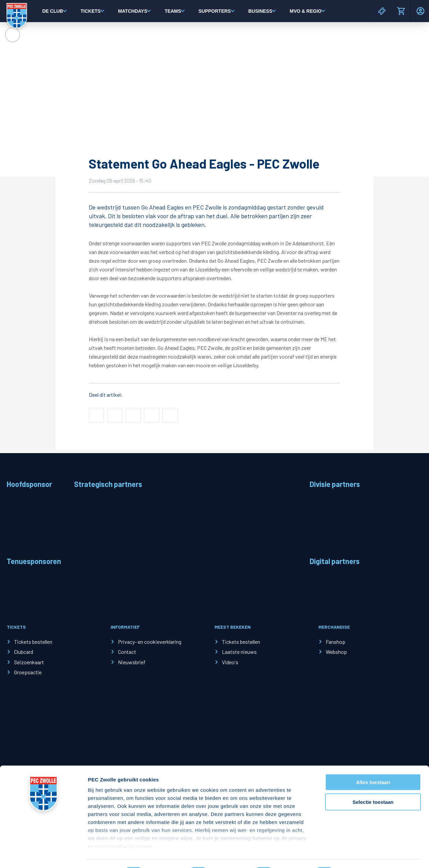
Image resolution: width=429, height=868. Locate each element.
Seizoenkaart (29, 662)
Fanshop (335, 642)
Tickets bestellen (33, 642)
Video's (230, 662)
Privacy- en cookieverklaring (150, 642)
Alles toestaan (373, 765)
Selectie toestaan (373, 784)
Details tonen (362, 855)
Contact (127, 652)
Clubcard (24, 652)
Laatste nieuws (239, 652)
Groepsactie (28, 672)
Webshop (336, 652)
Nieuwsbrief (132, 662)
